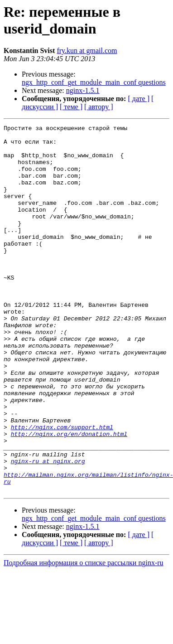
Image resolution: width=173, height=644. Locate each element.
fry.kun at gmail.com (87, 51)
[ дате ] (139, 99)
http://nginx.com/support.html (62, 488)
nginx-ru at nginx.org (48, 529)
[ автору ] (99, 107)
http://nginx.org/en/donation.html (69, 496)
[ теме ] (71, 107)
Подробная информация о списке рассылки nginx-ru (84, 636)
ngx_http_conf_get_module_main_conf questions (94, 82)
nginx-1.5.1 (83, 90)
